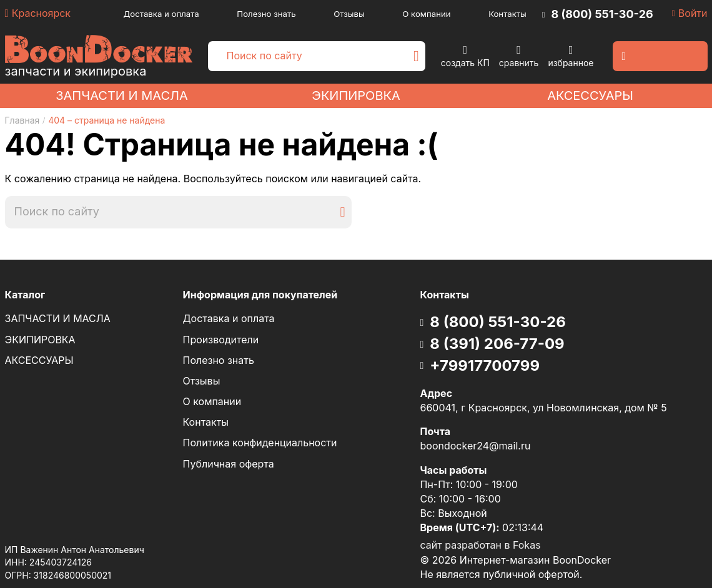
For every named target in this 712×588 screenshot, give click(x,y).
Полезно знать (266, 14)
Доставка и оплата (161, 14)
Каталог (25, 295)
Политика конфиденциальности (260, 443)
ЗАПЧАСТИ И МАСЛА (122, 96)
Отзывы (349, 14)
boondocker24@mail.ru (476, 446)
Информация (260, 295)
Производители (221, 340)
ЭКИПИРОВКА (356, 96)
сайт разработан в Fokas (481, 545)
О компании (426, 14)
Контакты (507, 14)
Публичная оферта (229, 464)
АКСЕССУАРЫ (590, 96)
